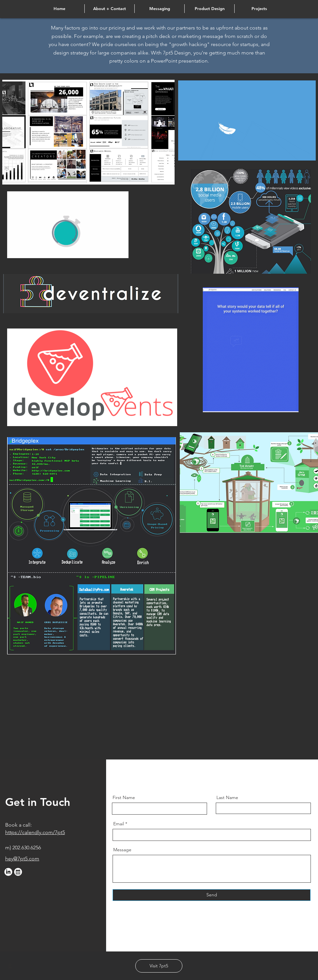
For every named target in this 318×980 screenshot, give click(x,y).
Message (122, 850)
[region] (88, 132)
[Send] (212, 895)
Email (119, 824)
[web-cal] (18, 872)
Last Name (227, 797)
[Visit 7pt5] (159, 966)
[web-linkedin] (8, 872)
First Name (124, 797)
